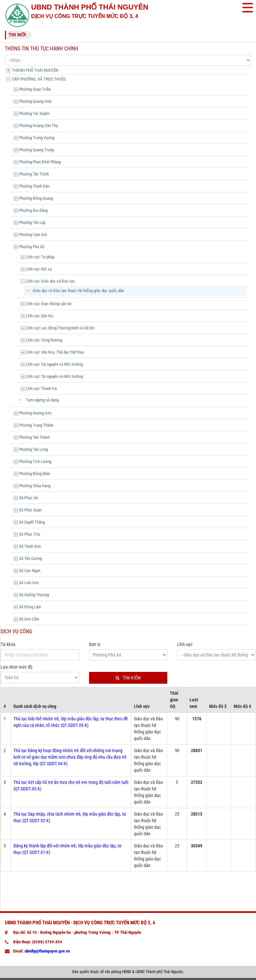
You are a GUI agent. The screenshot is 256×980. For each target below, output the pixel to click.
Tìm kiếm (128, 678)
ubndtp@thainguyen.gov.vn (47, 951)
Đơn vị (95, 644)
